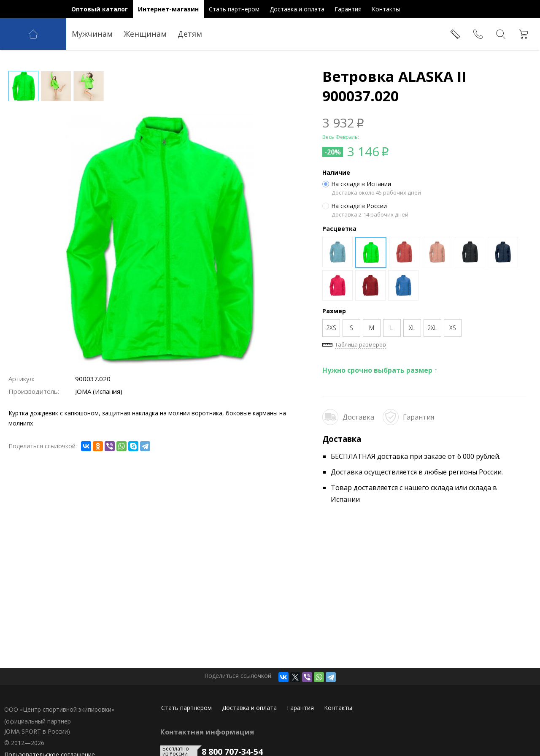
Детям (190, 34)
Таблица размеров (360, 344)
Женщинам (145, 34)
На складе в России (355, 206)
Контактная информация (207, 732)
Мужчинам (92, 34)
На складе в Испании (357, 184)
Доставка (358, 417)
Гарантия (418, 417)
